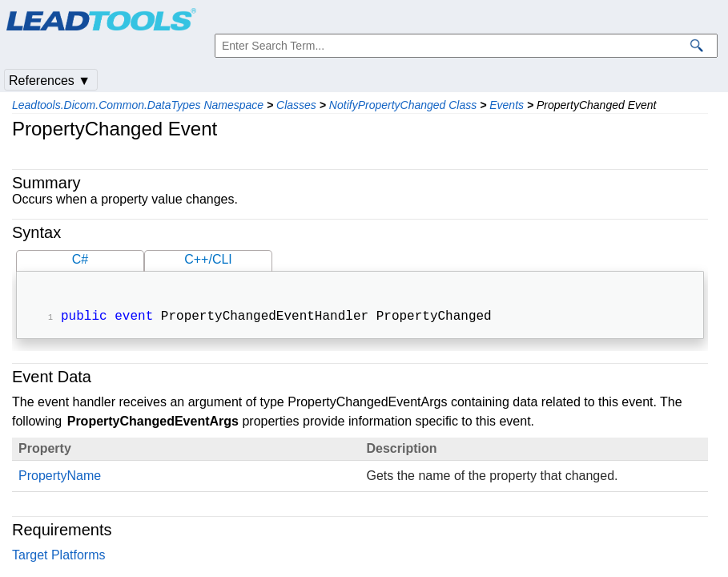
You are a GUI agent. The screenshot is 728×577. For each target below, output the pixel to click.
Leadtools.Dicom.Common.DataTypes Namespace (138, 105)
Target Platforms (58, 557)
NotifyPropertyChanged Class (403, 105)
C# (80, 259)
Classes (296, 105)
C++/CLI (208, 259)
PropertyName (60, 477)
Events (507, 105)
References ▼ (50, 81)
